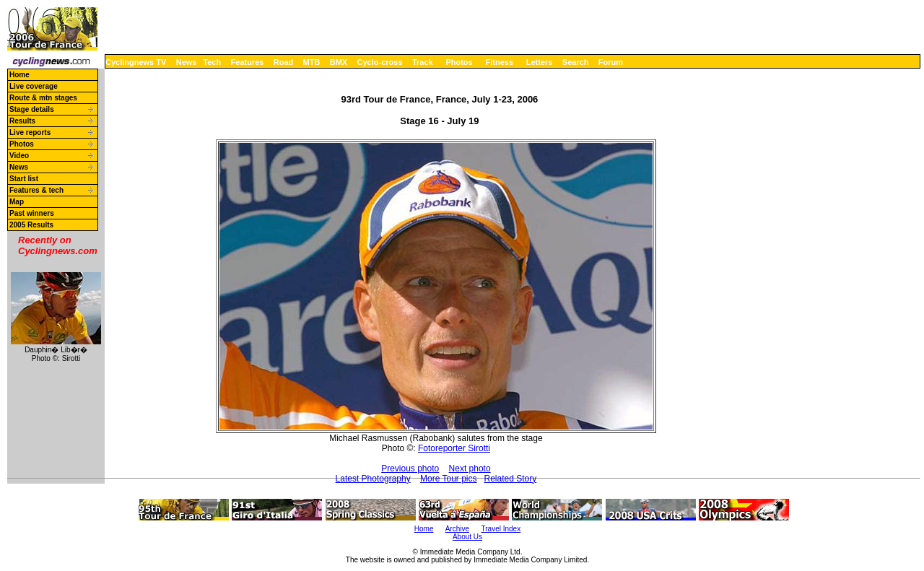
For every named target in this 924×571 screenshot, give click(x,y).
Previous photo (410, 468)
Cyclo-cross (380, 62)
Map (17, 202)
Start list (24, 179)
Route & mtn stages (43, 98)
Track (423, 62)
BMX (339, 62)
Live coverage (34, 86)
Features (248, 62)
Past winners (32, 213)
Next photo (470, 468)
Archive (457, 529)
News (187, 62)
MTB (312, 62)
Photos (459, 62)
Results (22, 121)
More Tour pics (448, 479)
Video (19, 156)
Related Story (511, 479)
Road (284, 62)
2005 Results (31, 225)
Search (576, 62)
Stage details (32, 109)
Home (19, 75)
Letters (540, 62)
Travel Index (501, 529)
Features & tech (36, 190)
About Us (467, 537)
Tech (212, 62)
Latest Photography (373, 479)
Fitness (499, 62)
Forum (611, 62)
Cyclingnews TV (136, 62)
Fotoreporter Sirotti (454, 448)
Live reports (30, 132)
